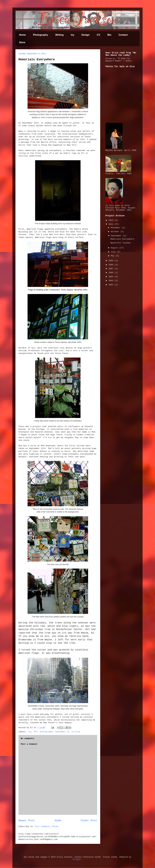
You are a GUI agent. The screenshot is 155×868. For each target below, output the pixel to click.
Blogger (77, 859)
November (116, 228)
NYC (35, 732)
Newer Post (27, 821)
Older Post (89, 821)
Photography (40, 35)
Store (22, 42)
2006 (111, 273)
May (113, 256)
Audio (129, 61)
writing (76, 732)
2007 (111, 269)
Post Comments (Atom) (47, 827)
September (117, 236)
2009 (111, 261)
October (116, 232)
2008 (111, 265)
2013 (111, 220)
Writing (59, 35)
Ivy (73, 35)
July (114, 252)
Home (22, 35)
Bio (109, 35)
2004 (111, 277)
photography (46, 732)
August (115, 248)
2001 (111, 285)
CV (99, 35)
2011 (111, 224)
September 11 (62, 732)
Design (85, 35)
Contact (123, 35)
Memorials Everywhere (37, 59)
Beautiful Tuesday (120, 243)
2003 (111, 281)
